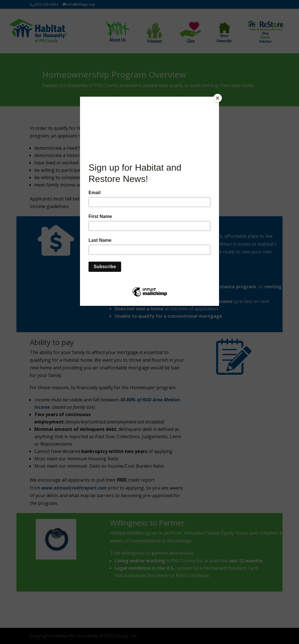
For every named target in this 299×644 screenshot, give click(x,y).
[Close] (218, 98)
